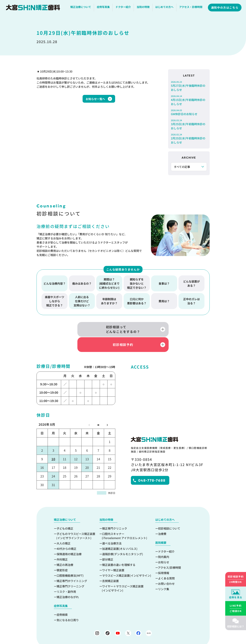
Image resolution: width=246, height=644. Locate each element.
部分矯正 (108, 544)
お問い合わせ (166, 568)
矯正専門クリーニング (70, 570)
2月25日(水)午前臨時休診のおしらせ (189, 139)
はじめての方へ (165, 8)
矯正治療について (81, 8)
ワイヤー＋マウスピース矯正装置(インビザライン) (123, 573)
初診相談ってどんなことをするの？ (87, 328)
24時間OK (236, 579)
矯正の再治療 (65, 549)
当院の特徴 (143, 8)
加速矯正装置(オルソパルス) (120, 533)
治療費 (162, 518)
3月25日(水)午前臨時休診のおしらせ (189, 124)
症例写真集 (104, 8)
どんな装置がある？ (191, 282)
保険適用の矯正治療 (69, 538)
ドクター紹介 (124, 8)
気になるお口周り (68, 604)
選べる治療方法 (112, 527)
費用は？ (164, 300)
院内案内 (164, 541)
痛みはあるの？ (82, 282)
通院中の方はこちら (225, 8)
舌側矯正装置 (110, 565)
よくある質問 (166, 562)
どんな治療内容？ (55, 282)
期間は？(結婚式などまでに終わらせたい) (109, 282)
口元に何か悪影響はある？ (137, 300)
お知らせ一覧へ (95, 99)
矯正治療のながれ (68, 581)
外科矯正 (62, 544)
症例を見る (236, 597)
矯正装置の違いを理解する (119, 549)
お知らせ (164, 546)
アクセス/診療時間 (169, 552)
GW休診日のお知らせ (189, 112)
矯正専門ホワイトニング (72, 565)
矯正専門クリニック (115, 513)
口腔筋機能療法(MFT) (70, 560)
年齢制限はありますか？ (109, 300)
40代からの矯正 (66, 533)
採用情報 (164, 557)
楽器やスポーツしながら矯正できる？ (55, 300)
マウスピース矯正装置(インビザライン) (127, 560)
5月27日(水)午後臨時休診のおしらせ (189, 86)
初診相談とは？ (236, 626)
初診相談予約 (160, 328)
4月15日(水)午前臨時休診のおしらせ (189, 100)
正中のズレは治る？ (191, 300)
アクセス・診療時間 (191, 8)
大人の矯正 (64, 527)
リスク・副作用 (66, 576)
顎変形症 (62, 554)
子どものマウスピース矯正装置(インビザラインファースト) (76, 520)
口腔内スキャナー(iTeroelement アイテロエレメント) (124, 520)
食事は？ (164, 282)
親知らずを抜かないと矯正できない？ (137, 282)
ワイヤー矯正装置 (113, 554)
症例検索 (62, 599)
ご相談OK (236, 608)
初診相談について (169, 513)
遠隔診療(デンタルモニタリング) (123, 538)
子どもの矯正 (65, 513)
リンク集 (164, 573)
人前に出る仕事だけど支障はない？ (82, 300)
